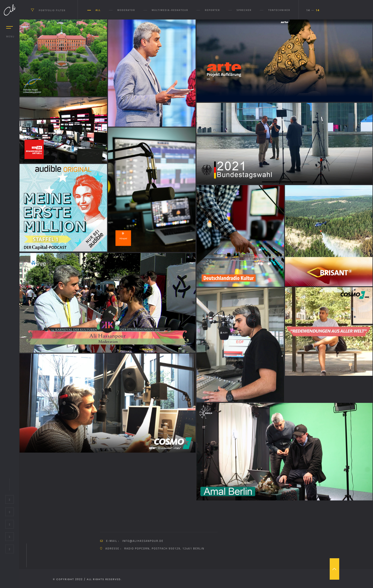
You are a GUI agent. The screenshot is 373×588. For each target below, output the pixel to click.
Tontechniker (279, 10)
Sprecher (244, 10)
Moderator (126, 10)
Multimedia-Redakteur (170, 10)
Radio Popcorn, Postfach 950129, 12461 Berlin (164, 548)
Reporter (212, 10)
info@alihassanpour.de (143, 541)
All (98, 10)
